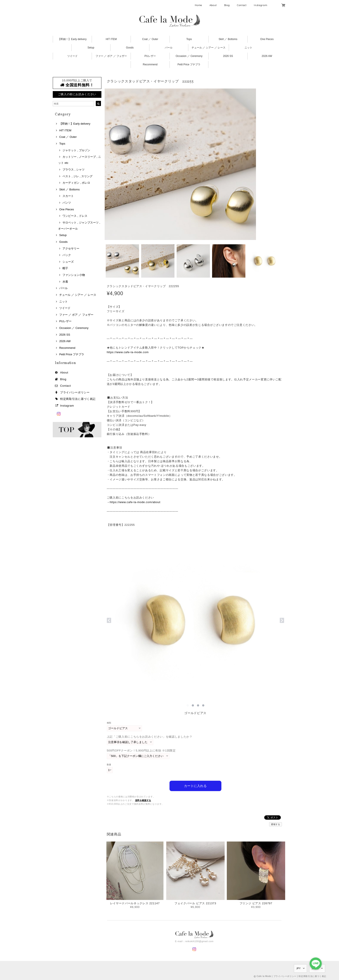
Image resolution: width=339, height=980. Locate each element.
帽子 (65, 268)
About (213, 5)
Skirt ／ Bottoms (228, 39)
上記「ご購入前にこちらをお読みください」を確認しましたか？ (150, 737)
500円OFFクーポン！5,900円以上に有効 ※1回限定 (141, 751)
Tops (189, 39)
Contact (242, 5)
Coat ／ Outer (150, 39)
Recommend (150, 64)
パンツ (67, 203)
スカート (68, 196)
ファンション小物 (74, 275)
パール (169, 48)
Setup (91, 48)
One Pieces (267, 39)
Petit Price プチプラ (189, 64)
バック (67, 255)
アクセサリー (71, 249)
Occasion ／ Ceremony (189, 56)
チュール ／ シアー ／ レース (209, 48)
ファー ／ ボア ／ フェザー (111, 56)
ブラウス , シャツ (74, 170)
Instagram (261, 5)
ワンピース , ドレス (75, 216)
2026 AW (267, 56)
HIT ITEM (111, 39)
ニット (248, 48)
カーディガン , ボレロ (76, 183)
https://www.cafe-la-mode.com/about (135, 502)
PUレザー (150, 56)
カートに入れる (195, 786)
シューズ (68, 262)
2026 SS (228, 56)
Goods (130, 48)
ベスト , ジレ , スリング (78, 176)
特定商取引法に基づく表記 (78, 399)
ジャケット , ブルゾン (76, 150)
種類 (109, 723)
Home (198, 5)
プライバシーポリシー (75, 392)
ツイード (72, 56)
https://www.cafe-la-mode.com (128, 352)
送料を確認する (143, 800)
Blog (227, 5)
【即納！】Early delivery (72, 39)
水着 (65, 282)
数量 (109, 765)
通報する (276, 824)
